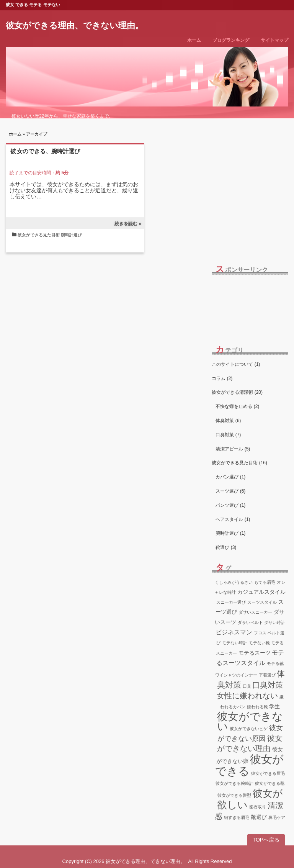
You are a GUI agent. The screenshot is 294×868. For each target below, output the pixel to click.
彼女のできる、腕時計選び (45, 151)
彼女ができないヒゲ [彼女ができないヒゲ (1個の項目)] (249, 729)
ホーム (194, 40)
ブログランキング (231, 40)
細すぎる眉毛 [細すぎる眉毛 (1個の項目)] (237, 817)
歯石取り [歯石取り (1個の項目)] (258, 807)
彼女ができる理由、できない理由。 (75, 25)
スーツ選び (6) (230, 491)
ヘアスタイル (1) (233, 519)
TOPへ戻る (266, 840)
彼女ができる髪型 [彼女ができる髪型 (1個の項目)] (234, 795)
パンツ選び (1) (230, 505)
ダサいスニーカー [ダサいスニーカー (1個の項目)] (255, 612)
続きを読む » (128, 224)
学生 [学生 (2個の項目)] (274, 706)
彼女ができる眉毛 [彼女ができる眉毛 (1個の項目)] (268, 773)
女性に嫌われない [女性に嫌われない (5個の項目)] (247, 696)
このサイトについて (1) (236, 364)
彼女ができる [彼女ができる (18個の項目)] (249, 765)
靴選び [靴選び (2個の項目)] (259, 817)
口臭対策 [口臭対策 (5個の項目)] (268, 685)
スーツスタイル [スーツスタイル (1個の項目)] (262, 602)
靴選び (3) (226, 547)
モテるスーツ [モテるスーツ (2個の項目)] (255, 653)
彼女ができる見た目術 (39, 235)
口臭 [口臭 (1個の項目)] (247, 686)
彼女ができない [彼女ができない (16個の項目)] (250, 721)
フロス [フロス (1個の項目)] (260, 633)
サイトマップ (274, 40)
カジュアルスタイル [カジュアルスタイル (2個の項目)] (261, 592)
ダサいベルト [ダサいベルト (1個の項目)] (250, 622)
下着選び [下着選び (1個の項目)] (267, 675)
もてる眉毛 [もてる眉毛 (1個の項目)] (265, 582)
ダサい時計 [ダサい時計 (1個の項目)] (275, 622)
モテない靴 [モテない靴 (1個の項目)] (259, 643)
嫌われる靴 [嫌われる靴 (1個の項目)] (257, 707)
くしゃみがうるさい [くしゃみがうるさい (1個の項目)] (234, 582)
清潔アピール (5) (233, 449)
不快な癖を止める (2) (237, 406)
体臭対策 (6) (228, 421)
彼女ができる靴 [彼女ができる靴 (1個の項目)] (270, 783)
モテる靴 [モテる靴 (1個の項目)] (275, 663)
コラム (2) (222, 378)
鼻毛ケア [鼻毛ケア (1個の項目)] (277, 817)
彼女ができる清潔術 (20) (237, 392)
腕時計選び (71, 235)
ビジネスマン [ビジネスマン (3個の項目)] (234, 632)
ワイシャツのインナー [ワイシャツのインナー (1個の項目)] (236, 675)
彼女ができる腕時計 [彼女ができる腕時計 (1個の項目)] (234, 783)
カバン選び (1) (230, 477)
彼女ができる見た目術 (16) (239, 463)
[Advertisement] (250, 304)
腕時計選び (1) (230, 533)
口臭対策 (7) (228, 435)
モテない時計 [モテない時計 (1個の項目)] (235, 643)
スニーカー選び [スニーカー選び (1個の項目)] (231, 602)
